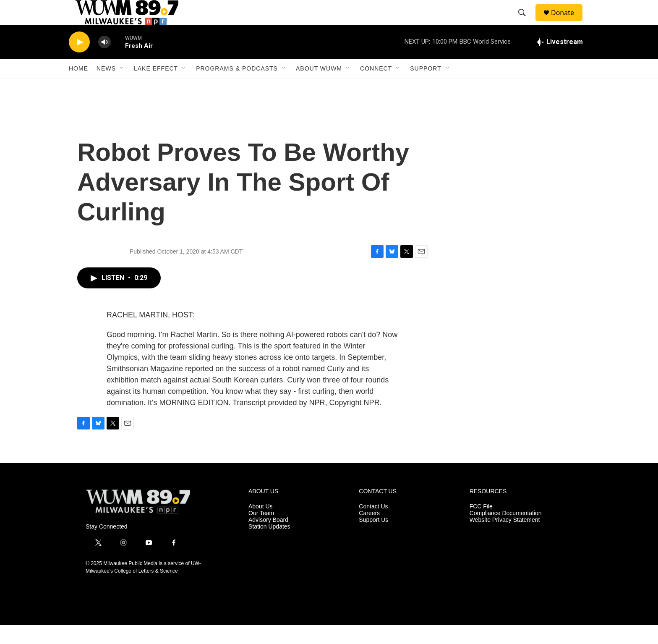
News (106, 87)
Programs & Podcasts (237, 87)
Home (78, 87)
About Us (261, 525)
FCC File (481, 525)
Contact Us (373, 525)
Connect (376, 87)
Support (426, 87)
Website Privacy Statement (505, 539)
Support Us (373, 539)
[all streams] (559, 61)
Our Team (261, 532)
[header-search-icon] (526, 22)
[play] (79, 61)
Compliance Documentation (506, 532)
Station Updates (269, 546)
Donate (568, 22)
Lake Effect (156, 87)
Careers (369, 532)
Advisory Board (268, 539)
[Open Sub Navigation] (122, 87)
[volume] (104, 61)
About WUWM (319, 87)
